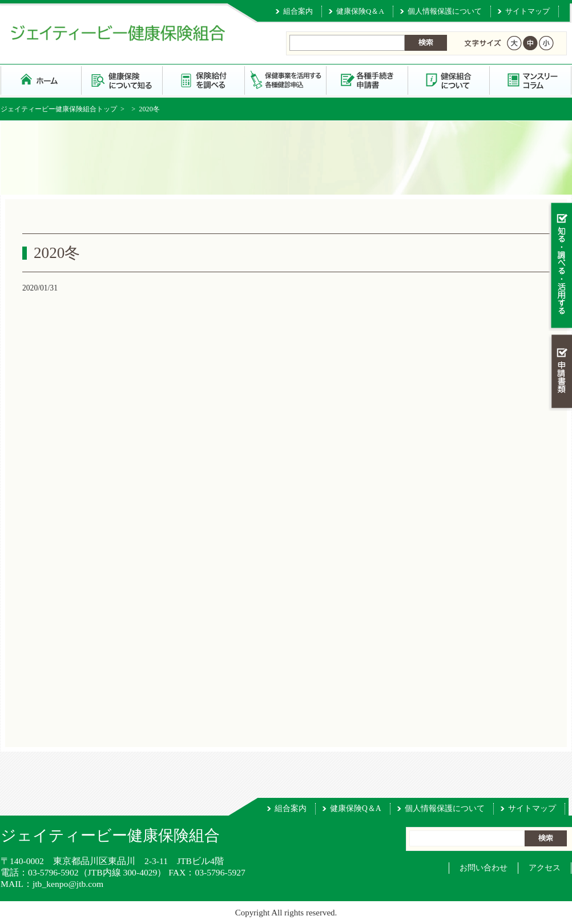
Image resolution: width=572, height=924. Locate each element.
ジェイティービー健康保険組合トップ (59, 109)
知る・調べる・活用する (560, 266)
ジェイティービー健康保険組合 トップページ (41, 80)
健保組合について (449, 80)
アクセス (545, 868)
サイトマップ (527, 11)
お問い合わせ (484, 868)
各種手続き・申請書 (367, 80)
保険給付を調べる (204, 80)
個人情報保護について (445, 11)
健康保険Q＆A (360, 11)
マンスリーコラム (531, 80)
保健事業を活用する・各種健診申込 (286, 80)
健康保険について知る (122, 80)
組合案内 (298, 11)
